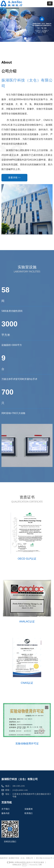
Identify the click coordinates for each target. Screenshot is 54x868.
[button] (50, 4)
